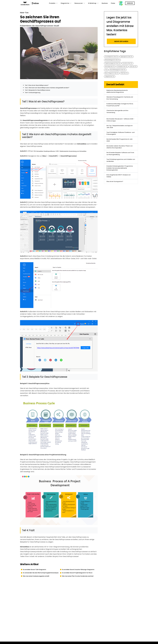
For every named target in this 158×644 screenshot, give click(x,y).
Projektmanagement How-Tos (115, 69)
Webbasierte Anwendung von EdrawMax (80, 152)
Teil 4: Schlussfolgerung (34, 93)
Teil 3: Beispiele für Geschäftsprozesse (40, 91)
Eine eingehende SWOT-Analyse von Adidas (121, 211)
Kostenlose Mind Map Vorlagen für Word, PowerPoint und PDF (120, 122)
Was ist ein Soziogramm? (116, 218)
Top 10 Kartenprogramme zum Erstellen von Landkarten (119, 189)
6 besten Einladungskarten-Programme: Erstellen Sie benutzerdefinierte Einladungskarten (118, 200)
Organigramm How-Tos (113, 61)
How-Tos (25, 13)
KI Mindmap (93, 3)
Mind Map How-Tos (126, 73)
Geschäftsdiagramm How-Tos (115, 81)
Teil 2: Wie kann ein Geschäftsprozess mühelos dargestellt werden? (52, 88)
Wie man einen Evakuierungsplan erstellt (40, 583)
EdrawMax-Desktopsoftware (48, 152)
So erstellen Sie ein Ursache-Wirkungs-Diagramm (78, 572)
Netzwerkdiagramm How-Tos (114, 65)
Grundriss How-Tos (111, 73)
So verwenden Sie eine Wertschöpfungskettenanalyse (36, 578)
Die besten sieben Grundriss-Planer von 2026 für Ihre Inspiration (121, 173)
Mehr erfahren (121, 41)
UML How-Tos (125, 77)
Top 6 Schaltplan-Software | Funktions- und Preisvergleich (118, 156)
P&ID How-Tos (129, 85)
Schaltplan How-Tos (112, 77)
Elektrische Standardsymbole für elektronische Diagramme (120, 105)
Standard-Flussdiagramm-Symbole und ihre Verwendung (121, 113)
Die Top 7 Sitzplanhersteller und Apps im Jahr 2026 (119, 148)
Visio (133, 77)
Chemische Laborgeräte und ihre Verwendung (120, 130)
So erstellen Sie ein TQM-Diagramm (38, 570)
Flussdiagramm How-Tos (113, 57)
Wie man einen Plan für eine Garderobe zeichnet (78, 584)
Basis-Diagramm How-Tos (114, 85)
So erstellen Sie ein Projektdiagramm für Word (79, 578)
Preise (113, 3)
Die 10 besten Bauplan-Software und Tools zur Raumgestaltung (121, 181)
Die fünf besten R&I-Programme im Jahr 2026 (121, 165)
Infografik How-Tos (111, 89)
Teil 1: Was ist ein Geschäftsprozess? (39, 86)
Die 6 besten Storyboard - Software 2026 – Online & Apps (121, 140)
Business (105, 3)
